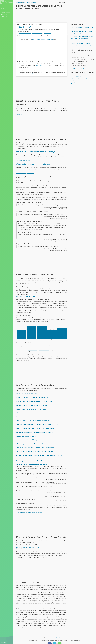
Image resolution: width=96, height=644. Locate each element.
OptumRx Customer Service (77, 83)
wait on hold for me (44, 350)
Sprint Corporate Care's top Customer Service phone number (82, 28)
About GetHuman (5, 19)
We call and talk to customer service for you (81, 31)
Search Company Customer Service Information (5, 13)
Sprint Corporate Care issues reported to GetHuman (29, 513)
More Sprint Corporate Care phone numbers (82, 36)
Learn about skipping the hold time (25, 173)
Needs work (62, 638)
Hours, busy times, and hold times (79, 41)
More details (19, 114)
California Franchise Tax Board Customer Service (81, 80)
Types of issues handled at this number (80, 43)
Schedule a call (48, 33)
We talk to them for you (25, 33)
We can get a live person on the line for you (33, 164)
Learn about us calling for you (24, 161)
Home (2, 9)
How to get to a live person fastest (79, 39)
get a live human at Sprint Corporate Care (42, 40)
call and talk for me (33, 350)
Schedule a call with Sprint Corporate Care (27, 296)
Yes (57, 638)
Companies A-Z (5, 17)
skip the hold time (36, 74)
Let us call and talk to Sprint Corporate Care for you (36, 152)
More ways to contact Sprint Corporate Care (82, 46)
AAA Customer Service (76, 76)
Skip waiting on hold (37, 33)
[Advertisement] (42, 50)
